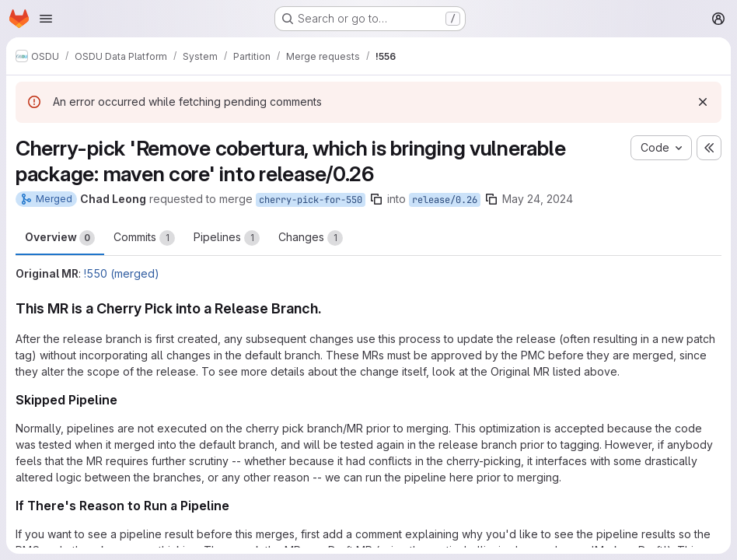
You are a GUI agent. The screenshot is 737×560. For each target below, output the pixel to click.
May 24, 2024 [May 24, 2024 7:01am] (538, 199)
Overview (60, 238)
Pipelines (227, 238)
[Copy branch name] (376, 199)
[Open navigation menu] (46, 19)
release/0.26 (445, 200)
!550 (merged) (122, 273)
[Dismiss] (703, 102)
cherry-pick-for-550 (311, 200)
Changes (311, 238)
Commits (144, 238)
